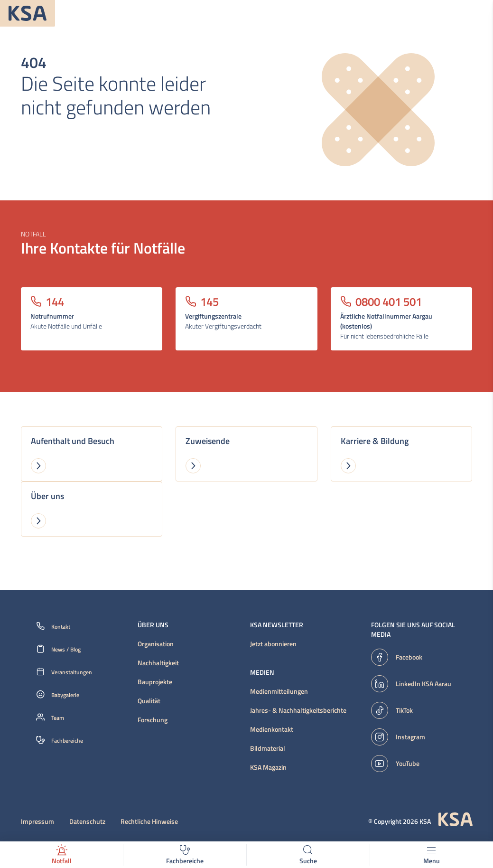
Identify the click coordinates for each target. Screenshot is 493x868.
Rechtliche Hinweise (149, 821)
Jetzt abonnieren (273, 644)
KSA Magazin (268, 767)
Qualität (149, 701)
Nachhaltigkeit (158, 663)
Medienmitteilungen (279, 691)
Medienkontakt (272, 729)
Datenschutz (87, 821)
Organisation (156, 644)
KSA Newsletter (277, 625)
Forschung (153, 720)
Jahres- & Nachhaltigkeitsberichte (298, 710)
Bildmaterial (268, 748)
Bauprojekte (155, 682)
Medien (262, 672)
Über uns (153, 625)
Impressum (37, 821)
